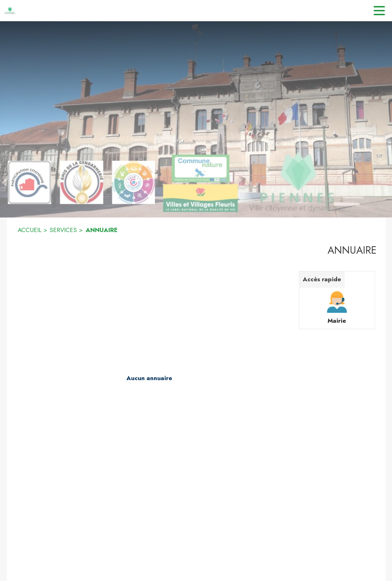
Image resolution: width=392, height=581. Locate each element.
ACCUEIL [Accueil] (30, 230)
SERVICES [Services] (63, 230)
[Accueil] (11, 11)
